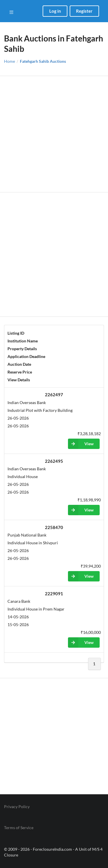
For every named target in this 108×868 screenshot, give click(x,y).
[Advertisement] (54, 134)
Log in (55, 11)
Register (84, 11)
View (81, 444)
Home (10, 61)
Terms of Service (19, 828)
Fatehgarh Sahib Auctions (43, 61)
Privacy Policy (17, 807)
